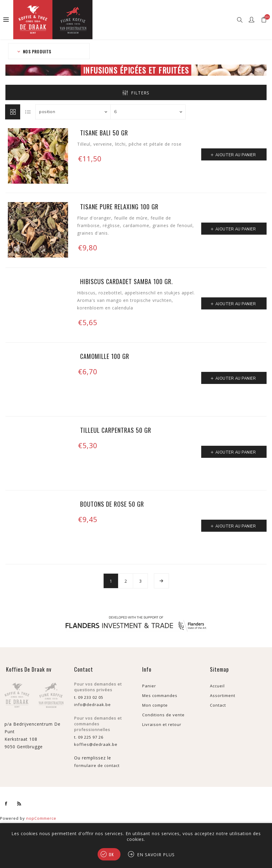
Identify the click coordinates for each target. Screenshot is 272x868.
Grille (13, 112)
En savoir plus (156, 855)
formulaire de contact (97, 765)
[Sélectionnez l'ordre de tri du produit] (73, 112)
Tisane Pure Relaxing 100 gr (119, 207)
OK (111, 854)
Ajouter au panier (236, 155)
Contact (218, 705)
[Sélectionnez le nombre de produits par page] (148, 112)
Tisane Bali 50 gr (104, 133)
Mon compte (155, 705)
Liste (28, 112)
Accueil (217, 686)
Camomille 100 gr (105, 356)
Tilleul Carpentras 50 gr (116, 430)
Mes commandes (160, 695)
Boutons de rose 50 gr (112, 504)
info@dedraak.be (92, 705)
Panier (149, 686)
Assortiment (223, 695)
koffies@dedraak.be (96, 744)
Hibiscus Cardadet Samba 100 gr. (127, 281)
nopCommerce (41, 818)
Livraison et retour (162, 724)
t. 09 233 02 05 (89, 697)
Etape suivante (161, 581)
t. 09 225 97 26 (89, 737)
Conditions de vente (163, 715)
